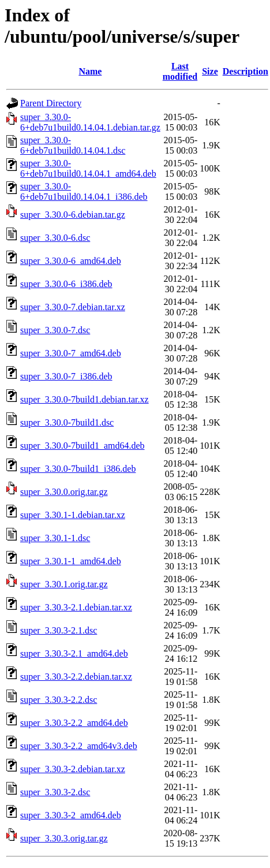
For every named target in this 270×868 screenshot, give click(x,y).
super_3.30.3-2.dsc (55, 792)
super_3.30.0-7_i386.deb (66, 376)
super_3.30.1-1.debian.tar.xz (73, 515)
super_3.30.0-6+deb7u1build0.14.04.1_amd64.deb (88, 168)
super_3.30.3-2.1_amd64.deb (74, 653)
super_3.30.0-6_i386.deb (66, 284)
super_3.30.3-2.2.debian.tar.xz (76, 677)
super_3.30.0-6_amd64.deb (71, 261)
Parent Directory (51, 103)
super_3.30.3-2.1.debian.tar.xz (76, 607)
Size (210, 71)
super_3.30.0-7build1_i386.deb (78, 469)
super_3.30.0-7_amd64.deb (71, 353)
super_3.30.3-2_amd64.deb (71, 815)
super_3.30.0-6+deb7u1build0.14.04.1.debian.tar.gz (90, 122)
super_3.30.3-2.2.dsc (59, 700)
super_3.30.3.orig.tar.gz (64, 838)
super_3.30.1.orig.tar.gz (64, 584)
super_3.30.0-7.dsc (55, 330)
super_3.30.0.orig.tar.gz (64, 492)
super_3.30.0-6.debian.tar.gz (73, 215)
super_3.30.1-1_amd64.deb (71, 561)
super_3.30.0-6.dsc (55, 238)
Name (90, 71)
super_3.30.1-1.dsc (55, 538)
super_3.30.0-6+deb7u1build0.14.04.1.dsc (73, 145)
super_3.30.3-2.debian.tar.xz (73, 769)
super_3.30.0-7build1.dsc (67, 422)
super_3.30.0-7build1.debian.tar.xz (85, 399)
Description (245, 71)
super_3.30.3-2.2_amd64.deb (74, 723)
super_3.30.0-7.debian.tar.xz (73, 307)
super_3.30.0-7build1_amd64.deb (82, 446)
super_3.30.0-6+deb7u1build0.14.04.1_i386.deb (84, 191)
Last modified (180, 71)
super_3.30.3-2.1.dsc (59, 630)
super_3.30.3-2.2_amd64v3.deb (79, 746)
